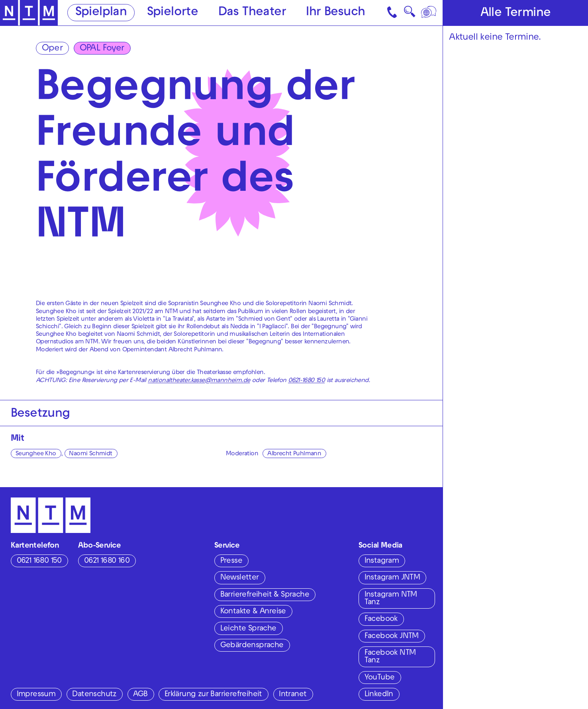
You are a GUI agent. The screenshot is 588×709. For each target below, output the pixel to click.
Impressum (36, 695)
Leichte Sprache (248, 629)
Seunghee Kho (36, 454)
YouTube (380, 678)
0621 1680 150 (39, 561)
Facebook (381, 619)
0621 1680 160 (107, 561)
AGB (140, 695)
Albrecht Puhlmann (294, 454)
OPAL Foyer (102, 49)
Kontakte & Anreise (253, 612)
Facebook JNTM (392, 637)
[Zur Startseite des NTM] (29, 13)
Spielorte (173, 13)
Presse (231, 561)
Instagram (382, 561)
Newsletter (240, 578)
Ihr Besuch (335, 13)
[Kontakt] (393, 13)
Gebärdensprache (252, 646)
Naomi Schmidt (90, 454)
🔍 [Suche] (410, 14)
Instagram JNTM (392, 578)
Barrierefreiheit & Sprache (265, 595)
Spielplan (101, 13)
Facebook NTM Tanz (390, 657)
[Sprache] (430, 13)
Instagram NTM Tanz (391, 599)
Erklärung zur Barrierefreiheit (213, 695)
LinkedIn (379, 695)
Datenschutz (94, 695)
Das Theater (252, 13)
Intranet (293, 695)
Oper (52, 49)
